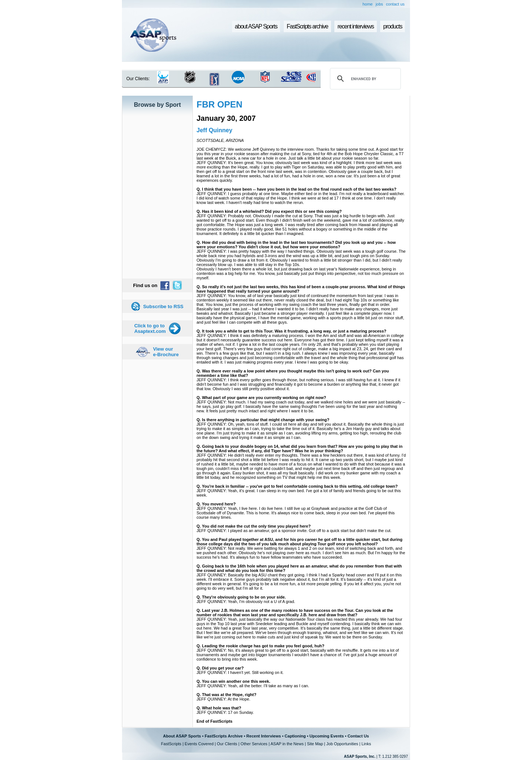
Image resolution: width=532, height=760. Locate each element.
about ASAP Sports (256, 26)
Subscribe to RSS (163, 306)
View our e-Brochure (166, 352)
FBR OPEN (219, 104)
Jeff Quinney (214, 130)
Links (366, 744)
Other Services (254, 744)
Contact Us (358, 736)
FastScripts (171, 744)
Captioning (295, 736)
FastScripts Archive (224, 736)
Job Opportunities (342, 744)
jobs (379, 4)
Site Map (315, 744)
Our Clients (227, 744)
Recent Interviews (264, 736)
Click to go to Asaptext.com (150, 328)
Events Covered (199, 744)
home (368, 4)
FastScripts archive (307, 26)
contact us (395, 4)
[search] (364, 79)
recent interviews (355, 26)
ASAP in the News (287, 744)
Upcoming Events (327, 736)
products (393, 26)
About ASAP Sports (182, 736)
